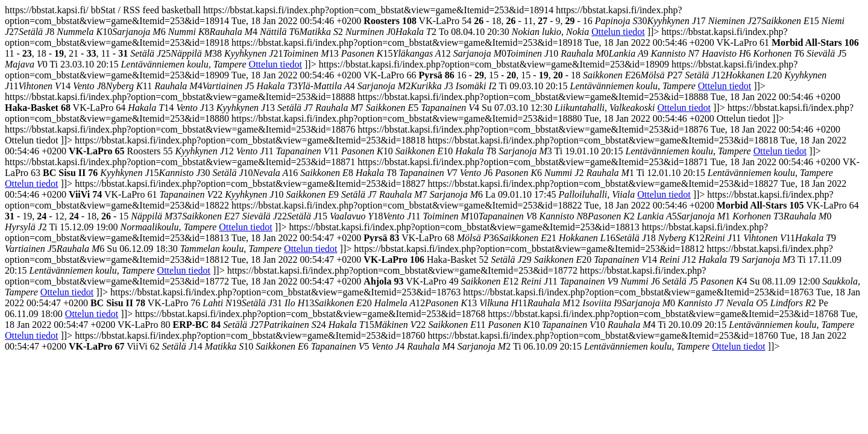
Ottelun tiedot (618, 32)
